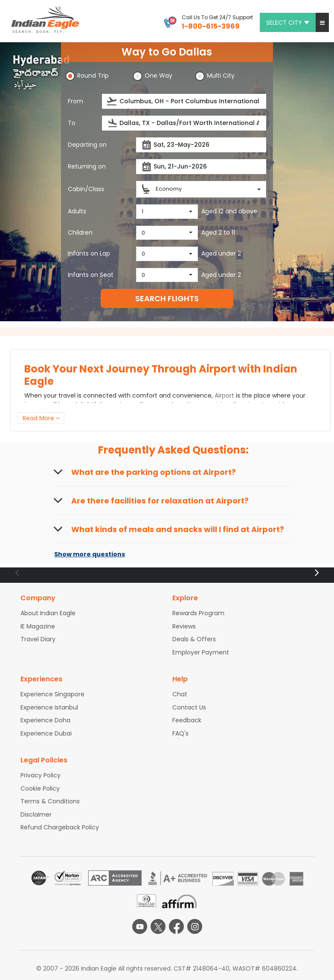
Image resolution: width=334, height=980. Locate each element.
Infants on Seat (91, 275)
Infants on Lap (89, 253)
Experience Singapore (52, 694)
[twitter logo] (158, 926)
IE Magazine (38, 626)
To (72, 123)
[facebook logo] (176, 926)
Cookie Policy (40, 788)
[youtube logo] (140, 926)
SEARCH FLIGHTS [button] (167, 298)
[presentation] (112, 101)
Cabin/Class (86, 189)
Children (80, 233)
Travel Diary (38, 639)
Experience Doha (45, 720)
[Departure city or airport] (184, 101)
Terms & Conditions (50, 801)
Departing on (87, 145)
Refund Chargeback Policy (60, 827)
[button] (322, 22)
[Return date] (201, 167)
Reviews (184, 626)
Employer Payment (201, 652)
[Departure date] (201, 145)
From (76, 101)
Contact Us (189, 707)
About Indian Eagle (48, 613)
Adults (77, 211)
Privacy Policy (41, 775)
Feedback (187, 720)
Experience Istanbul (49, 707)
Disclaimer (36, 814)
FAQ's (180, 733)
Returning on (87, 166)
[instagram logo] (195, 926)
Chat (180, 694)
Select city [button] (288, 23)
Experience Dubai (46, 733)
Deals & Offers (194, 639)
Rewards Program (198, 613)
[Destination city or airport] (184, 123)
